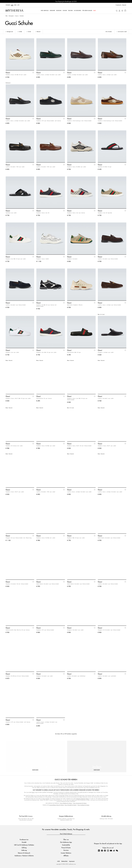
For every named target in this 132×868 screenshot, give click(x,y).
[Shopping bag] (125, 10)
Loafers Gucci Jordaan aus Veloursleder (109, 305)
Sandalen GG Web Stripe (105, 167)
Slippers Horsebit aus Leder (75, 630)
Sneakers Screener (72, 259)
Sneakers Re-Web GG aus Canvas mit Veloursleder (46, 306)
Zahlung (24, 848)
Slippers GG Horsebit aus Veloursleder (109, 630)
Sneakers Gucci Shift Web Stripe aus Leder (18, 398)
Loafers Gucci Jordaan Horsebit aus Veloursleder (47, 723)
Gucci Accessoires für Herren (80, 803)
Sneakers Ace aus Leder (12, 352)
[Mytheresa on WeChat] (117, 851)
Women (8, 5)
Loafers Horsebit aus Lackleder (107, 676)
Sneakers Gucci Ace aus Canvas (76, 213)
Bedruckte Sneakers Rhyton (75, 305)
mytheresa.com (72, 864)
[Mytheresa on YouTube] (111, 851)
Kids (15, 5)
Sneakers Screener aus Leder (45, 676)
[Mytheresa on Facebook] (102, 851)
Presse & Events (66, 848)
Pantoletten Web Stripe (74, 352)
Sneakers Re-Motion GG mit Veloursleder (17, 676)
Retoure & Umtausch (24, 853)
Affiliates (66, 856)
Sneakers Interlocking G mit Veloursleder (79, 121)
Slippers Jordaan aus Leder (106, 352)
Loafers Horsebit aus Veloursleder (108, 259)
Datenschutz (64, 861)
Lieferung (24, 850)
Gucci (17, 16)
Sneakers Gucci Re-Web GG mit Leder (16, 75)
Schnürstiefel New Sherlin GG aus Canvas (18, 630)
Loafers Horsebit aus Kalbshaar (76, 676)
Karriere (66, 850)
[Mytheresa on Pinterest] (105, 851)
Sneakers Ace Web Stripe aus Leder (16, 259)
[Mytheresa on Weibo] (114, 851)
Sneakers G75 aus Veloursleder (45, 630)
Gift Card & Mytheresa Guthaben (24, 845)
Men (12, 5)
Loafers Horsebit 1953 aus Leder (15, 167)
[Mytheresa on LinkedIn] (99, 851)
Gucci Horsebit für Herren (70, 805)
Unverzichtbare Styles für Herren (56, 805)
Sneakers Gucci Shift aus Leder (107, 446)
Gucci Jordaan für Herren (83, 805)
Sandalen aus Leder (11, 213)
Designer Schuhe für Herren (83, 799)
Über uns (66, 839)
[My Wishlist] (122, 11)
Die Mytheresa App (66, 842)
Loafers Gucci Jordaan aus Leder (107, 75)
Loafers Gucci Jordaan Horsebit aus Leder (49, 75)
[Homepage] (14, 11)
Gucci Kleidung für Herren (66, 803)
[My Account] (119, 11)
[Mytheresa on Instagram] (108, 851)
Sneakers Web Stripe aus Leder (76, 538)
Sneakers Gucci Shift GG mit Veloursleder (79, 446)
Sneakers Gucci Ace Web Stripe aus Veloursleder (77, 399)
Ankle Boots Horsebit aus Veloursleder (109, 538)
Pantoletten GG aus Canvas (44, 398)
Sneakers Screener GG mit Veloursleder (17, 584)
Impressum (72, 861)
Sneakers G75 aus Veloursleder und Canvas (49, 121)
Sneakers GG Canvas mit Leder (14, 446)
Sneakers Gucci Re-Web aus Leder (77, 167)
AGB (58, 861)
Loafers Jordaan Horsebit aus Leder (78, 75)
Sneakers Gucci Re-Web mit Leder (46, 538)
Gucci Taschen (46, 799)
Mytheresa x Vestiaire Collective (24, 856)
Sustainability (66, 845)
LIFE (18, 5)
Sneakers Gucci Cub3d (42, 259)
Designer (11, 16)
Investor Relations (66, 853)
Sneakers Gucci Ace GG (43, 213)
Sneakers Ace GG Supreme (105, 213)
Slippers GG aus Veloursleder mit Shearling (19, 538)
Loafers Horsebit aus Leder (106, 398)
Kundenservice (24, 839)
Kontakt (24, 842)
